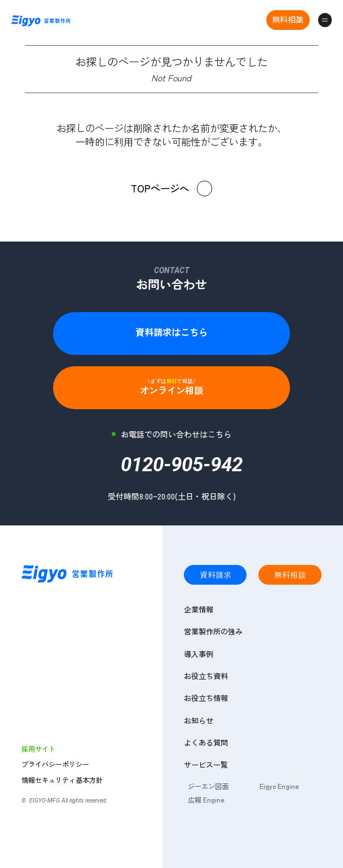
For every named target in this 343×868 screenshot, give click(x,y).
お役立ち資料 (206, 676)
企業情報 (199, 610)
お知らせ (199, 721)
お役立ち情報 (206, 698)
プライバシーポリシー (55, 764)
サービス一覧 (206, 765)
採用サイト (38, 749)
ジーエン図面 (208, 786)
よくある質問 (206, 743)
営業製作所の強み (213, 632)
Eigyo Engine (279, 786)
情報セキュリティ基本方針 (62, 780)
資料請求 (216, 575)
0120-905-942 (182, 468)
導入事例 (199, 654)
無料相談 (288, 19)
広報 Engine (206, 800)
